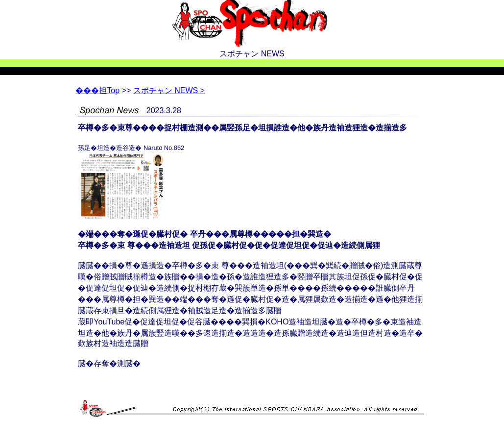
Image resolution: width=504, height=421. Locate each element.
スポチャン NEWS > (169, 90)
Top (97, 90)
